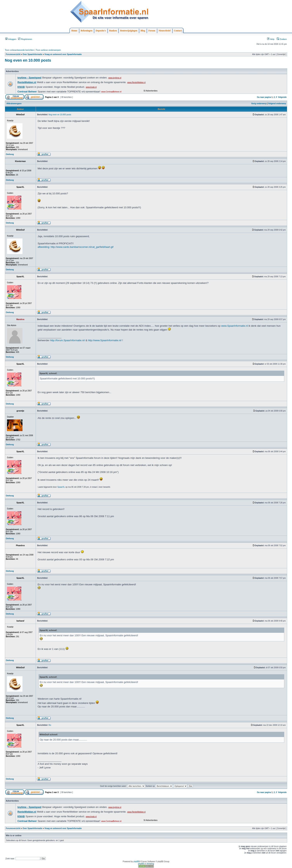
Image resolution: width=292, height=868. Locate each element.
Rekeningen (87, 31)
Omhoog (10, 154)
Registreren (25, 39)
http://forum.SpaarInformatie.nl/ (67, 340)
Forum (152, 31)
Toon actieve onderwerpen (48, 50)
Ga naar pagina (264, 97)
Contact (178, 31)
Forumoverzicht (13, 54)
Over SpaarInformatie (32, 54)
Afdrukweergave (14, 104)
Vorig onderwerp (259, 104)
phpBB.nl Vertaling (146, 864)
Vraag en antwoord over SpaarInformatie (63, 54)
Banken (113, 31)
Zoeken (282, 39)
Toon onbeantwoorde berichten (19, 50)
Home (74, 31)
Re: (50, 725)
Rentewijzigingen (129, 31)
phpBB (136, 862)
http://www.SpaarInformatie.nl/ (105, 340)
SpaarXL (61, 487)
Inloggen (11, 39)
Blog (143, 31)
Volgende (282, 97)
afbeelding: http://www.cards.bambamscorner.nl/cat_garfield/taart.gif (76, 247)
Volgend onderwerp (277, 104)
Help (271, 39)
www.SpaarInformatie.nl (235, 326)
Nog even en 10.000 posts (28, 60)
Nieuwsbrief (165, 31)
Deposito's (101, 31)
